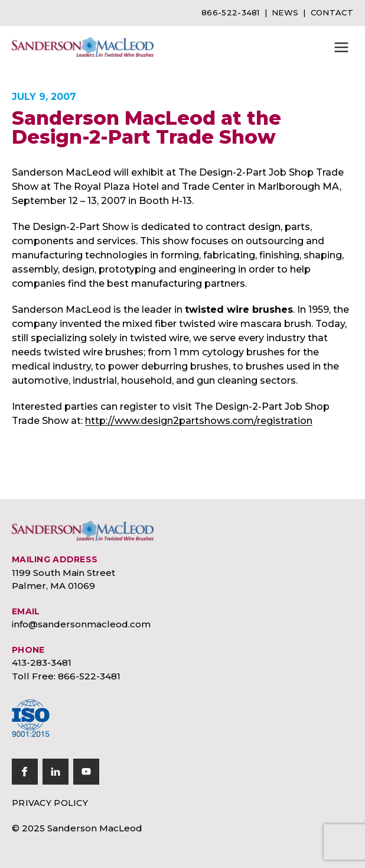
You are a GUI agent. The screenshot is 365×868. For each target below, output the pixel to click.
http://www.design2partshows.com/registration (199, 421)
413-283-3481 (42, 663)
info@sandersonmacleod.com (81, 624)
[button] (341, 47)
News (285, 12)
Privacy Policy (50, 803)
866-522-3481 (231, 12)
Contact (332, 12)
